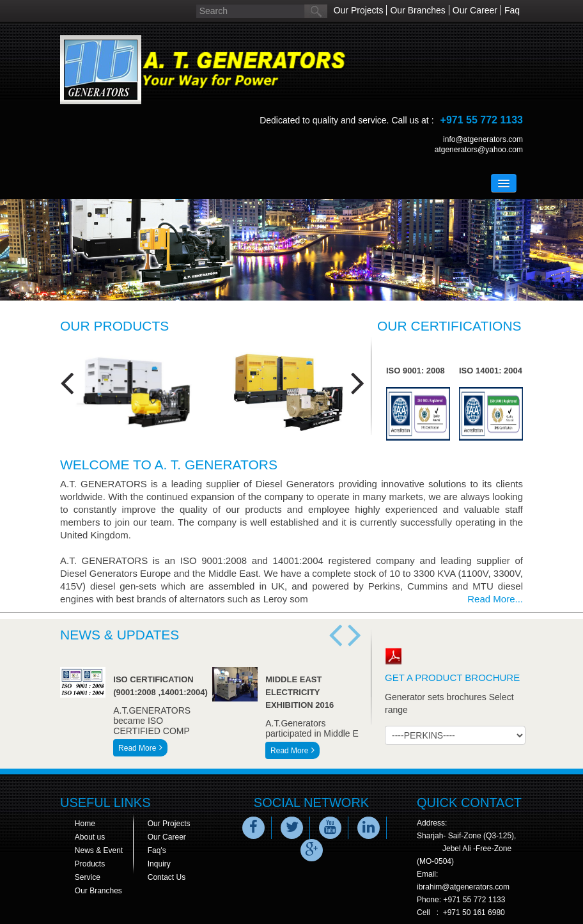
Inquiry (159, 864)
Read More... (495, 599)
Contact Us (167, 877)
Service (88, 877)
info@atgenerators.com (483, 139)
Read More (140, 748)
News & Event (99, 850)
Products (90, 864)
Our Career (475, 10)
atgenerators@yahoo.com (479, 150)
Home (85, 824)
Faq (512, 10)
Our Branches (417, 10)
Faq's (157, 850)
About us (90, 837)
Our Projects (359, 10)
